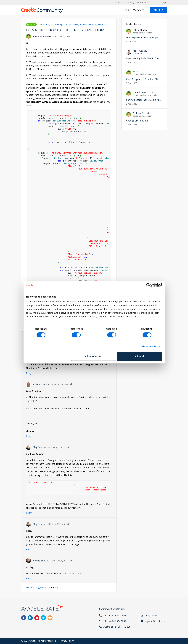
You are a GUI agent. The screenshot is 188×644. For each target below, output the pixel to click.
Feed (126, 10)
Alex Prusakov (140, 51)
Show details (149, 346)
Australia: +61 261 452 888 (117, 627)
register (40, 587)
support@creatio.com (156, 621)
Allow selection (94, 356)
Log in (164, 3)
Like (71, 384)
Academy (130, 3)
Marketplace (143, 3)
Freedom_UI (46, 24)
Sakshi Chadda (140, 30)
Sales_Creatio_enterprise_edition (88, 24)
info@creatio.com (154, 615)
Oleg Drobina (39, 447)
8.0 (107, 24)
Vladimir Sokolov (41, 384)
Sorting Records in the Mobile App (143, 100)
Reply (29, 373)
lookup (68, 24)
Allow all (140, 356)
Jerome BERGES (41, 561)
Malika (136, 72)
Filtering (58, 24)
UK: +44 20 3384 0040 (115, 621)
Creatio (119, 3)
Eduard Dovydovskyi (143, 92)
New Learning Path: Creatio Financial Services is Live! (153, 58)
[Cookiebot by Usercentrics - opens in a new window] (149, 285)
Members (138, 10)
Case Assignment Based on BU (142, 79)
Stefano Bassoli (141, 113)
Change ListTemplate (137, 121)
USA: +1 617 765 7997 (115, 615)
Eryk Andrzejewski (42, 37)
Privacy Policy (67, 641)
